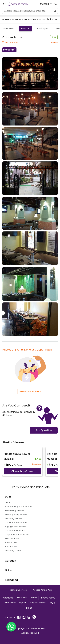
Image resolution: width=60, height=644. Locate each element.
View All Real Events (30, 392)
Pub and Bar (11, 542)
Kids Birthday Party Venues (18, 506)
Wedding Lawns (13, 550)
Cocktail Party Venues (16, 522)
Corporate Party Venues (17, 534)
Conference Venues (15, 530)
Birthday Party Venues (16, 514)
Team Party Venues (15, 510)
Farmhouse (11, 546)
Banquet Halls (12, 538)
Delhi (7, 502)
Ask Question (44, 430)
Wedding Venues (14, 518)
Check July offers (22, 471)
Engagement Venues (16, 526)
